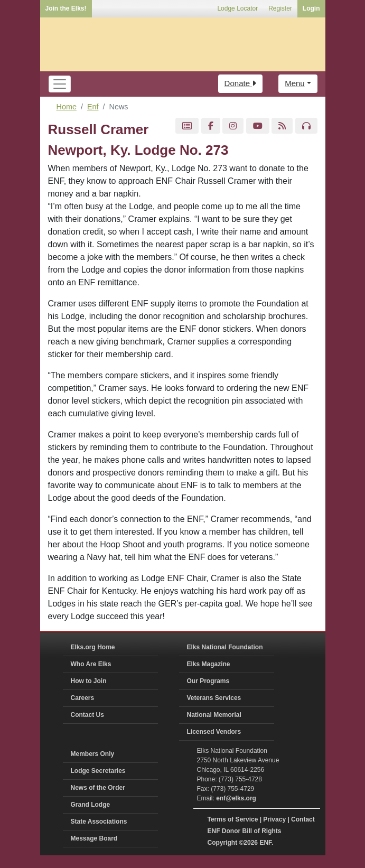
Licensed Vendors (214, 732)
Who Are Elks (91, 664)
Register (280, 8)
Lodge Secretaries (98, 771)
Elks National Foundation (225, 647)
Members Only (93, 754)
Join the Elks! (66, 8)
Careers (83, 698)
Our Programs (208, 681)
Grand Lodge (91, 805)
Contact (303, 819)
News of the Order (98, 788)
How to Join (89, 681)
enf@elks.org (236, 798)
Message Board (94, 838)
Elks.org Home (93, 647)
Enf (93, 107)
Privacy (274, 819)
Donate (241, 83)
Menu (295, 83)
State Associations (99, 822)
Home (67, 107)
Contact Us (87, 715)
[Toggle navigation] (60, 84)
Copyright (223, 843)
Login (311, 8)
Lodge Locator (237, 8)
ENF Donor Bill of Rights (245, 831)
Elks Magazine (209, 664)
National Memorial (214, 715)
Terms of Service (233, 819)
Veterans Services (214, 698)
